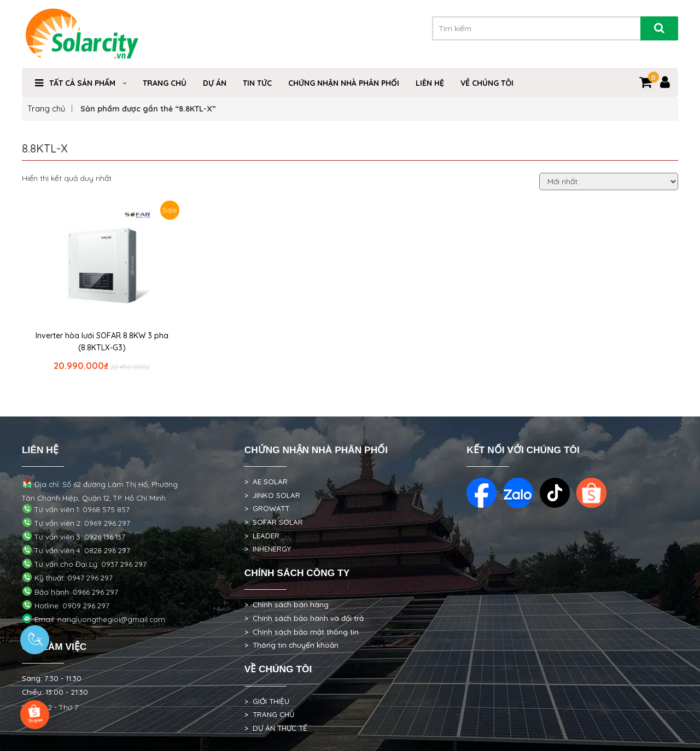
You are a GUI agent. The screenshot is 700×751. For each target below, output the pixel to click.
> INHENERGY (268, 549)
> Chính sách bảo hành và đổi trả (304, 618)
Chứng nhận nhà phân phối (344, 83)
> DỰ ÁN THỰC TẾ (276, 728)
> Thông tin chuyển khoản (291, 645)
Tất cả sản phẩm (82, 83)
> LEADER (262, 536)
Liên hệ (430, 83)
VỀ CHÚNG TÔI (487, 83)
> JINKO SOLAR (272, 495)
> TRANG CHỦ (269, 714)
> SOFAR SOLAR (274, 522)
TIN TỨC (257, 83)
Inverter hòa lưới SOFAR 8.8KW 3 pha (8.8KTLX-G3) (102, 342)
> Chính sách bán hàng (287, 605)
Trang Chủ (165, 83)
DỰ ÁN (215, 83)
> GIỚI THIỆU (267, 701)
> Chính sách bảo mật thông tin (302, 632)
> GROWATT (267, 508)
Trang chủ (46, 108)
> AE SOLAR (266, 482)
